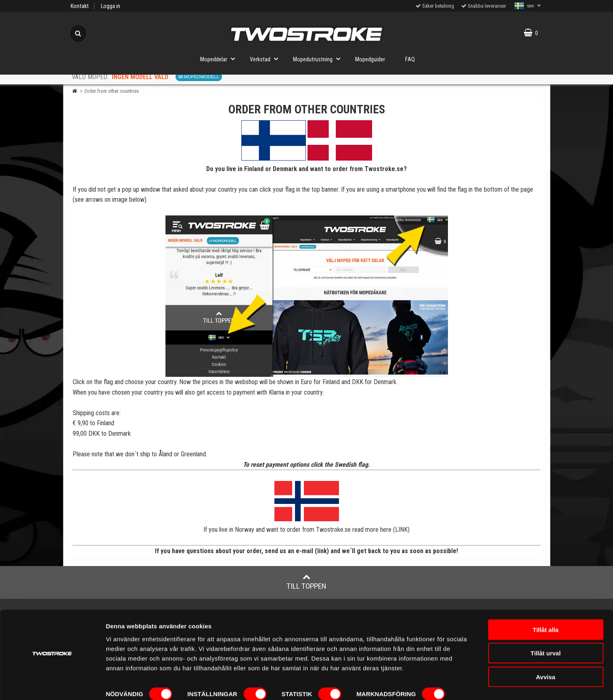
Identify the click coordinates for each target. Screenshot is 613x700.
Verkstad (266, 59)
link (322, 551)
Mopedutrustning (319, 59)
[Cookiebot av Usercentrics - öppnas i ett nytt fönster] (52, 684)
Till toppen (306, 582)
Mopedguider (370, 60)
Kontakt (80, 6)
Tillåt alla (546, 607)
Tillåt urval (546, 631)
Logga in (111, 6)
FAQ (410, 60)
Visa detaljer (124, 684)
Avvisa (546, 655)
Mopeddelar (220, 59)
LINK (401, 530)
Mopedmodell (199, 77)
